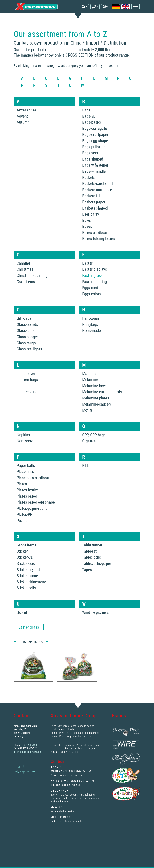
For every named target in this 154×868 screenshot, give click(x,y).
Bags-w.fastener (95, 165)
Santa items (26, 545)
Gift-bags (24, 318)
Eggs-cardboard (95, 288)
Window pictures (96, 612)
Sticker (22, 551)
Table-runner (92, 545)
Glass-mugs (26, 343)
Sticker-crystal (28, 570)
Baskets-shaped (95, 208)
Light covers (27, 392)
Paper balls (26, 465)
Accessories (27, 110)
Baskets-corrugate (97, 190)
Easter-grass (92, 275)
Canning (23, 263)
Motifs (87, 410)
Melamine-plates (96, 398)
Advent (22, 116)
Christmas (25, 269)
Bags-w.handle (94, 171)
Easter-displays (95, 269)
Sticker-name (27, 576)
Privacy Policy (24, 772)
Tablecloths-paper (97, 563)
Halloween (91, 318)
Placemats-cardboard (34, 478)
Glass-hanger (27, 337)
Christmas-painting (32, 275)
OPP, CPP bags (94, 435)
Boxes (87, 226)
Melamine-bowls (95, 386)
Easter (87, 263)
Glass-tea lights (29, 349)
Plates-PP (25, 514)
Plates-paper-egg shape (36, 502)
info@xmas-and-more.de (27, 752)
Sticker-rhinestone (31, 582)
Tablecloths (92, 557)
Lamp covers (27, 373)
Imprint (19, 766)
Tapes (87, 570)
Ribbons (89, 465)
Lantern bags (27, 379)
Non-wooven (27, 441)
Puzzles (23, 520)
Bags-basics (92, 122)
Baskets (89, 177)
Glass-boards (27, 324)
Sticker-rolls (26, 588)
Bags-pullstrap (94, 147)
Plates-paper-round (32, 508)
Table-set (90, 551)
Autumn (23, 122)
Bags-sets (90, 153)
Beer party (91, 214)
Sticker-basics (28, 563)
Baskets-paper (94, 202)
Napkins (23, 435)
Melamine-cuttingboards (102, 392)
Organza (89, 441)
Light (21, 386)
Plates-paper (27, 496)
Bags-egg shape (95, 141)
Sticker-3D (25, 557)
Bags (86, 110)
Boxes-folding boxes (99, 239)
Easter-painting (95, 282)
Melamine (90, 379)
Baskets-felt (92, 196)
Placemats (25, 471)
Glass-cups (26, 331)
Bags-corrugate (95, 128)
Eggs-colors (92, 294)
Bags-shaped (93, 159)
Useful (22, 612)
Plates (22, 484)
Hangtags (90, 324)
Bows (87, 220)
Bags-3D (89, 116)
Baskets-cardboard (97, 183)
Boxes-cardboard (96, 232)
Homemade (92, 331)
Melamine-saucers (97, 404)
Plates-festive (28, 490)
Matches (89, 373)
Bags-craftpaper (95, 134)
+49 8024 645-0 (29, 745)
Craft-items (26, 282)
